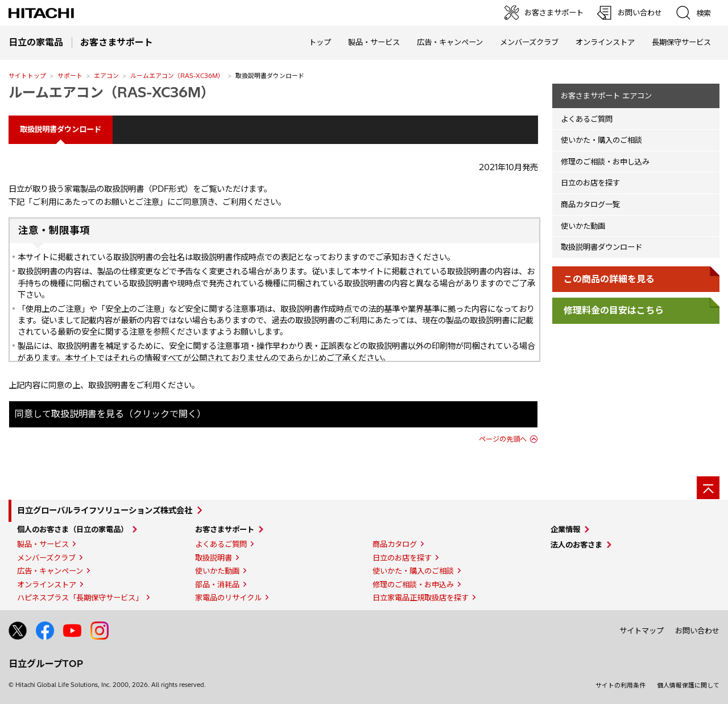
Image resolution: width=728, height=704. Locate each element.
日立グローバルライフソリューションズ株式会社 (105, 510)
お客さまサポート (225, 529)
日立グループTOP (46, 664)
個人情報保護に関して (688, 685)
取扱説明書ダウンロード (601, 247)
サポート (70, 76)
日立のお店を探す (590, 183)
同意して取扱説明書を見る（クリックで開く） (110, 414)
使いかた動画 (583, 226)
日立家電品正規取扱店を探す (421, 598)
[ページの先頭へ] (708, 488)
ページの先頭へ (503, 439)
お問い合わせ (697, 631)
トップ (320, 42)
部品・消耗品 (217, 584)
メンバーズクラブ (529, 42)
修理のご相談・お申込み (413, 584)
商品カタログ (395, 544)
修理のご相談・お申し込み (605, 162)
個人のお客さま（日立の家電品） (73, 529)
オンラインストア (605, 42)
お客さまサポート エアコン (606, 96)
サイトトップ (27, 76)
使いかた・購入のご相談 (601, 140)
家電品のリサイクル (228, 598)
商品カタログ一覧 (590, 204)
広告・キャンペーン (50, 571)
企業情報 (565, 529)
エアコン (106, 76)
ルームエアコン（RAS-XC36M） (177, 76)
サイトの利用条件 (621, 685)
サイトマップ (642, 631)
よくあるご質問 (587, 119)
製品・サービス (43, 544)
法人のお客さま (576, 545)
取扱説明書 (214, 558)
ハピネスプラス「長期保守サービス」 (80, 598)
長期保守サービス (681, 42)
